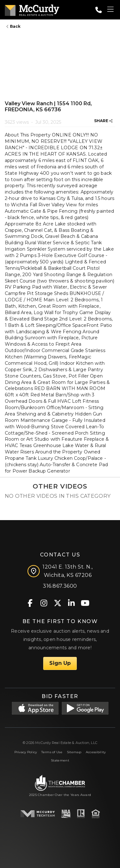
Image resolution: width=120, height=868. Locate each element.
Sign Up (60, 663)
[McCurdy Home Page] (32, 9)
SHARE (103, 121)
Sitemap (74, 752)
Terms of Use (52, 752)
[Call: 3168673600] (99, 10)
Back (13, 26)
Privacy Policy (26, 752)
